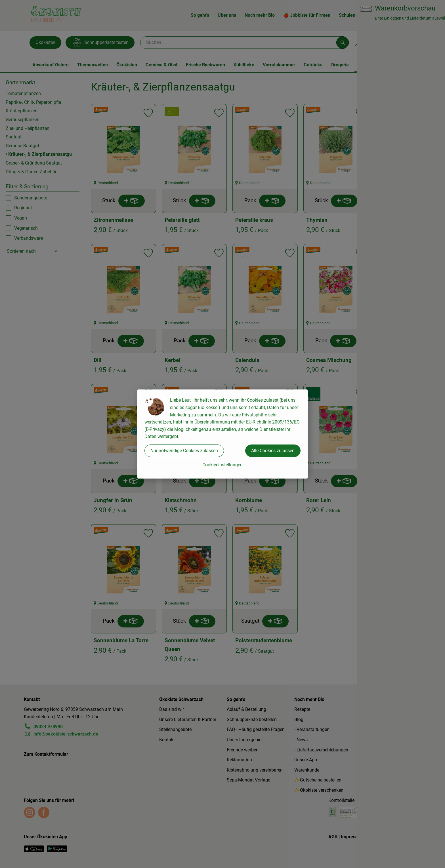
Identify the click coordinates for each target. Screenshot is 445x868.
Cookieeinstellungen (222, 465)
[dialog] (222, 434)
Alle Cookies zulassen (273, 451)
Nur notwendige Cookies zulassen (184, 451)
